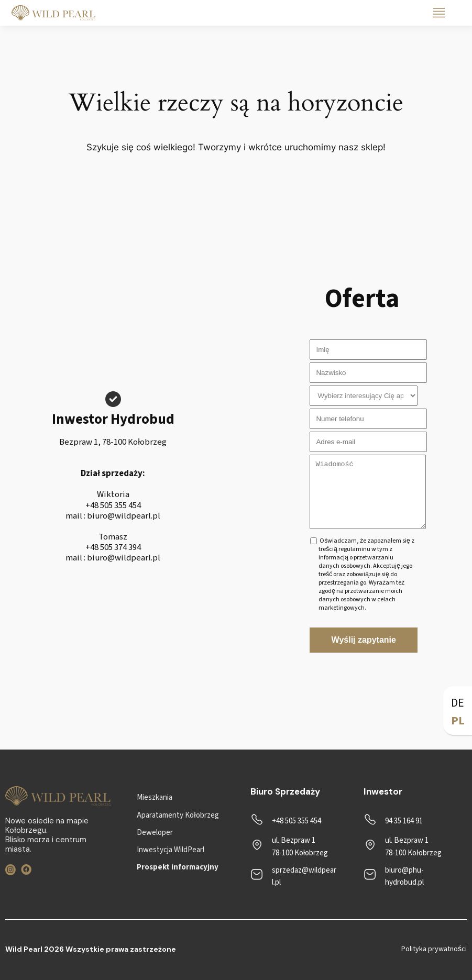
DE (458, 703)
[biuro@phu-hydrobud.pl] (407, 877)
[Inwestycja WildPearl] (171, 850)
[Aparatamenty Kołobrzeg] (178, 815)
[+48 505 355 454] (286, 821)
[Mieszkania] (155, 797)
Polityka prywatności (434, 949)
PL (458, 721)
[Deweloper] (155, 833)
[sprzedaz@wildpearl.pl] (294, 877)
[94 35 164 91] (393, 821)
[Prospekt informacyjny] (178, 867)
